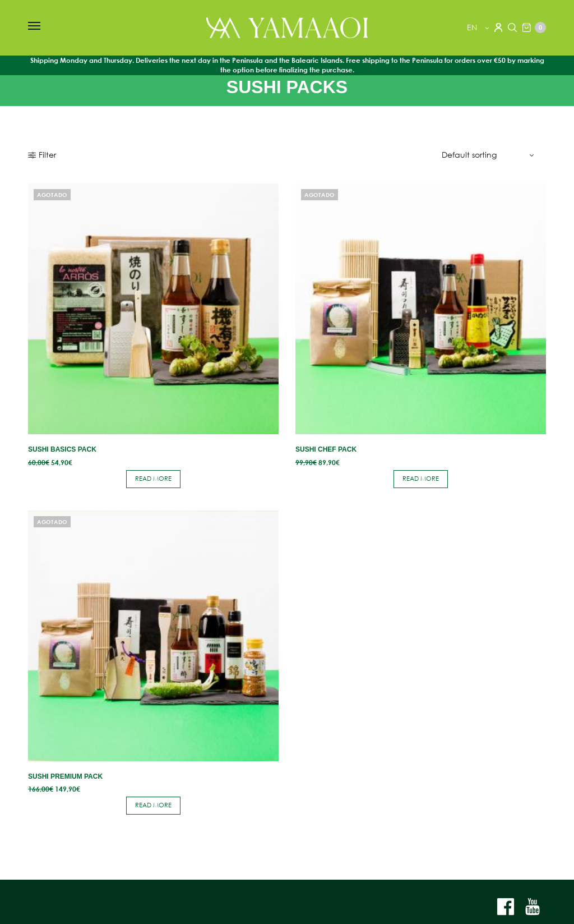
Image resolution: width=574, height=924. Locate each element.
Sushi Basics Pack (62, 449)
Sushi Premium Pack (65, 776)
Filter (42, 155)
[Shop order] (489, 155)
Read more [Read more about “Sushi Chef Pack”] (421, 479)
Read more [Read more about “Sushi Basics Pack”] (153, 479)
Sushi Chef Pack (326, 449)
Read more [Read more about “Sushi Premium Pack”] (153, 805)
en (473, 27)
